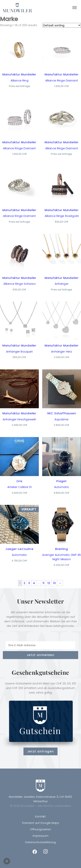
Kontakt (40, 816)
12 (49, 583)
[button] (7, 861)
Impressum (41, 836)
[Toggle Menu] (75, 8)
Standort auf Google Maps (40, 823)
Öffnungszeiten (40, 829)
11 (44, 583)
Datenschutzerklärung (40, 842)
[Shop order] (62, 25)
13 (54, 583)
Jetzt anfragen (40, 751)
